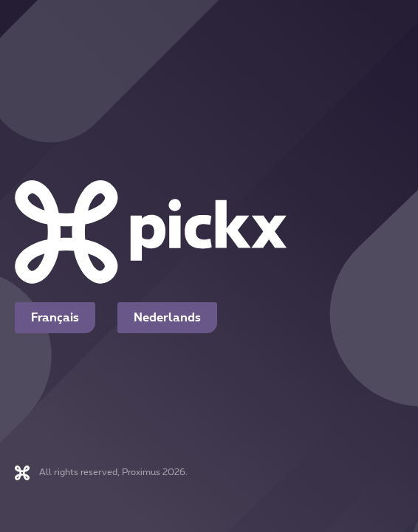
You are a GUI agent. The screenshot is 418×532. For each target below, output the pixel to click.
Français (55, 318)
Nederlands (167, 318)
